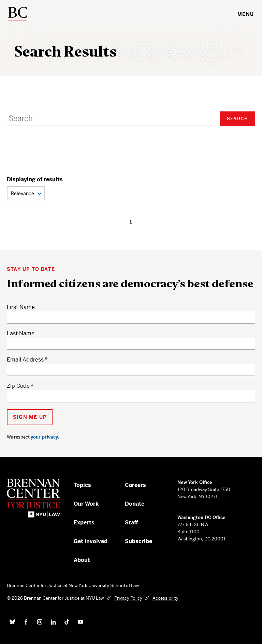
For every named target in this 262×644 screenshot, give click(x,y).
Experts (84, 523)
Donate (135, 504)
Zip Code (18, 386)
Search (237, 119)
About (82, 560)
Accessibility (165, 598)
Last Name (21, 333)
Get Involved (91, 541)
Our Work (86, 504)
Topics (82, 485)
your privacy (44, 437)
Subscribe (139, 541)
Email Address (25, 360)
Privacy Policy (128, 598)
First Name (21, 307)
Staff (132, 523)
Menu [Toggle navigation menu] (246, 14)
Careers (135, 485)
